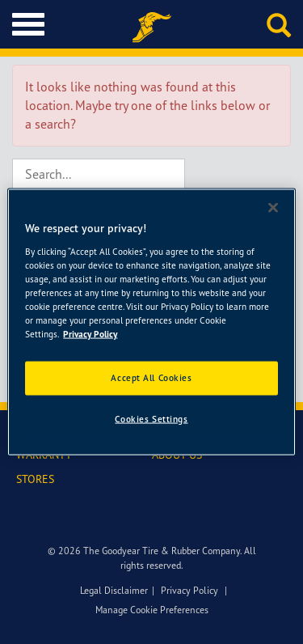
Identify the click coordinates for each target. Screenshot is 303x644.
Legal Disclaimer (114, 590)
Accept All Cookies (151, 378)
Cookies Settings (151, 419)
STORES (35, 479)
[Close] (273, 208)
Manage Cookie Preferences (152, 610)
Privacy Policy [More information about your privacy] (90, 334)
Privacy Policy (189, 590)
